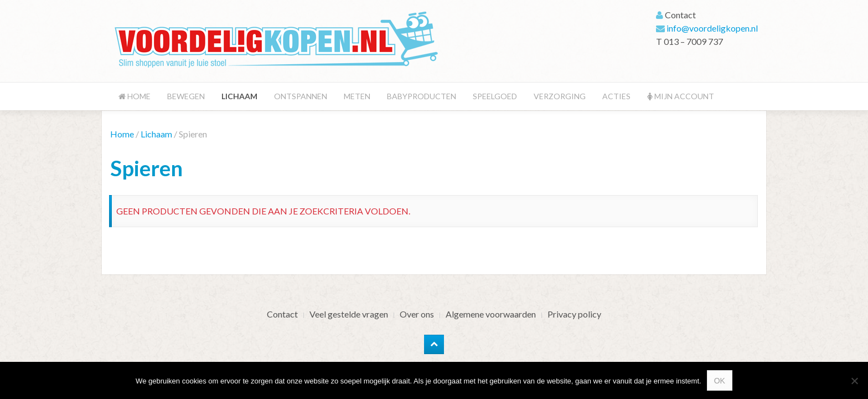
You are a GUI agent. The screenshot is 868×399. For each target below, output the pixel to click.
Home (135, 96)
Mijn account (681, 96)
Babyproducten (422, 96)
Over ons (417, 314)
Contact (282, 314)
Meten (357, 96)
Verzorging (560, 96)
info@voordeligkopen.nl (712, 28)
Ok (720, 381)
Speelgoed (495, 96)
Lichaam (239, 96)
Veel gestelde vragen (349, 314)
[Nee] (854, 381)
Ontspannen (301, 96)
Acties (616, 96)
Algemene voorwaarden (491, 314)
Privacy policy (574, 314)
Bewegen (186, 96)
